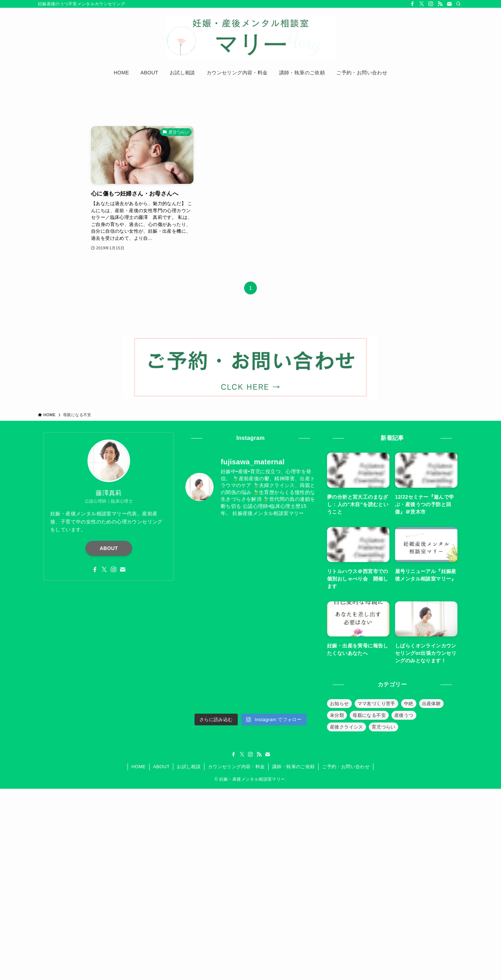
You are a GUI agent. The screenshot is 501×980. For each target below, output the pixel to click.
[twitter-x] (422, 4)
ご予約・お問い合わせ (346, 767)
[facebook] (412, 4)
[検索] (458, 4)
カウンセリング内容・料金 (237, 767)
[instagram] (431, 4)
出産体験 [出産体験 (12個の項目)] (432, 704)
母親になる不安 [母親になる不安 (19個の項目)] (369, 715)
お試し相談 (189, 767)
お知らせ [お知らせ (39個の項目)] (339, 704)
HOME (139, 767)
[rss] (440, 4)
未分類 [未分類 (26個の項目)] (337, 715)
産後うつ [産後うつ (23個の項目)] (404, 715)
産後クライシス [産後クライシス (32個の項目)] (347, 727)
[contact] (449, 4)
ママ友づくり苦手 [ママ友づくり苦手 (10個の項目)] (376, 704)
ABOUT (109, 548)
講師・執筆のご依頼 (294, 767)
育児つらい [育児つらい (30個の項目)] (384, 727)
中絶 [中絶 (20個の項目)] (409, 704)
